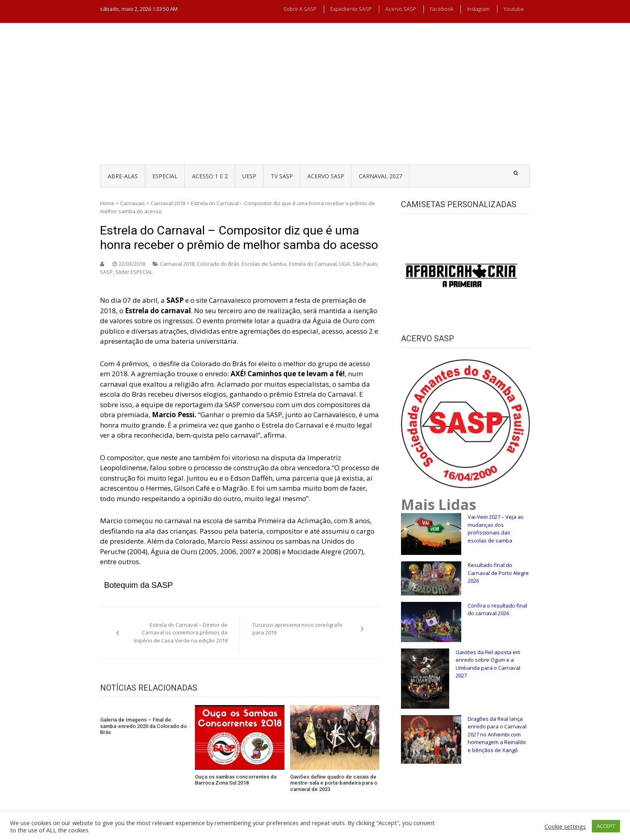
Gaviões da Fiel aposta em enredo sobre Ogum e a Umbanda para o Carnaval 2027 (488, 664)
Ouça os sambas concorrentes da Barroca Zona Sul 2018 (236, 780)
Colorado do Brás (218, 264)
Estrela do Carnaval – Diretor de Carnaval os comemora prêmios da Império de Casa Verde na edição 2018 (181, 633)
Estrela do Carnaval (313, 264)
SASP (106, 272)
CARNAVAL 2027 (380, 176)
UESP (249, 176)
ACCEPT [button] (606, 826)
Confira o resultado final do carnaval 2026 (497, 610)
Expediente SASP (351, 9)
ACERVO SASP (326, 176)
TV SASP (282, 176)
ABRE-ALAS (123, 176)
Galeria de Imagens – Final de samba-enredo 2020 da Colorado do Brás (143, 726)
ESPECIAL (165, 176)
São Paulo (365, 264)
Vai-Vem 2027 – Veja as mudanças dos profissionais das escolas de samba (496, 529)
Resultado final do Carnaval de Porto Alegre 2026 (498, 573)
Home (107, 203)
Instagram (478, 9)
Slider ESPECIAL (134, 272)
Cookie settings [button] (565, 826)
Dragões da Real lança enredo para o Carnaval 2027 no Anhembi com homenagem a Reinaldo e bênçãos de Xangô (497, 734)
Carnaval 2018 (168, 203)
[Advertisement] (315, 101)
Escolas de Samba (264, 264)
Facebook (442, 9)
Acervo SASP (401, 9)
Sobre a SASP (300, 9)
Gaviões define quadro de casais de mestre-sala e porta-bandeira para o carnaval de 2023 (334, 783)
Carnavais (133, 203)
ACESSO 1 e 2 (210, 176)
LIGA (345, 264)
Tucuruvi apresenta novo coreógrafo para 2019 (297, 629)
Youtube (514, 9)
